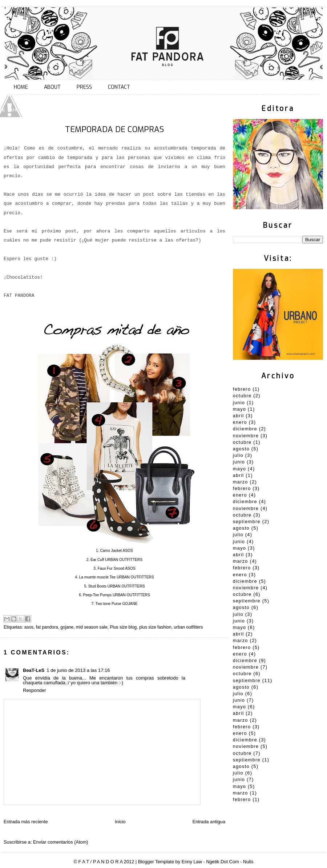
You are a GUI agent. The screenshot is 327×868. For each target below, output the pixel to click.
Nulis (248, 862)
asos (29, 627)
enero (240, 422)
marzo (241, 482)
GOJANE (130, 604)
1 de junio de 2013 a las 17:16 (78, 670)
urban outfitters (188, 627)
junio (239, 403)
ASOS (128, 551)
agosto (241, 449)
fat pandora (47, 627)
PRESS (84, 87)
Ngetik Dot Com (222, 862)
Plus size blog (123, 627)
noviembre (246, 436)
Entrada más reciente (26, 822)
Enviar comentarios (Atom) (60, 842)
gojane (67, 627)
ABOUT (52, 87)
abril (239, 416)
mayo (239, 409)
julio (238, 455)
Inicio (120, 822)
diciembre (245, 429)
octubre (242, 396)
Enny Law (192, 862)
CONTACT (119, 87)
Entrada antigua (209, 822)
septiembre (247, 521)
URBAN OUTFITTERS (124, 560)
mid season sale (92, 627)
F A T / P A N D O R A (101, 862)
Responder (35, 690)
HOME (21, 87)
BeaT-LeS (34, 670)
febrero (242, 389)
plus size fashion (155, 627)
